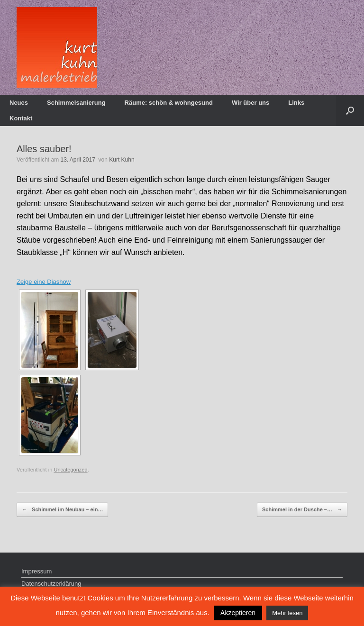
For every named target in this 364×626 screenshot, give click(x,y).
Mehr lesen (287, 613)
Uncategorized (70, 470)
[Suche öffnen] (350, 110)
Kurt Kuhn (122, 160)
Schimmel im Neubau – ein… (62, 510)
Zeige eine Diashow (44, 282)
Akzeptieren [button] (238, 613)
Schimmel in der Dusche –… (302, 510)
